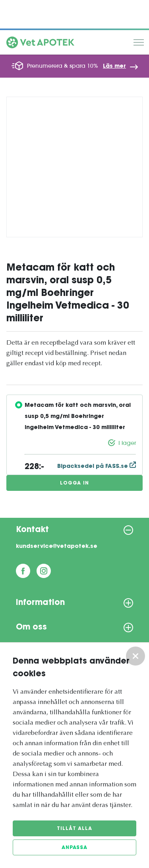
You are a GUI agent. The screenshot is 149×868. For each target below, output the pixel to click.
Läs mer (114, 67)
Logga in (74, 483)
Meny (139, 42)
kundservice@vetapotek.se (57, 547)
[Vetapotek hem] (40, 44)
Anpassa (74, 848)
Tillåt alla (74, 829)
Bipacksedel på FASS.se (97, 467)
